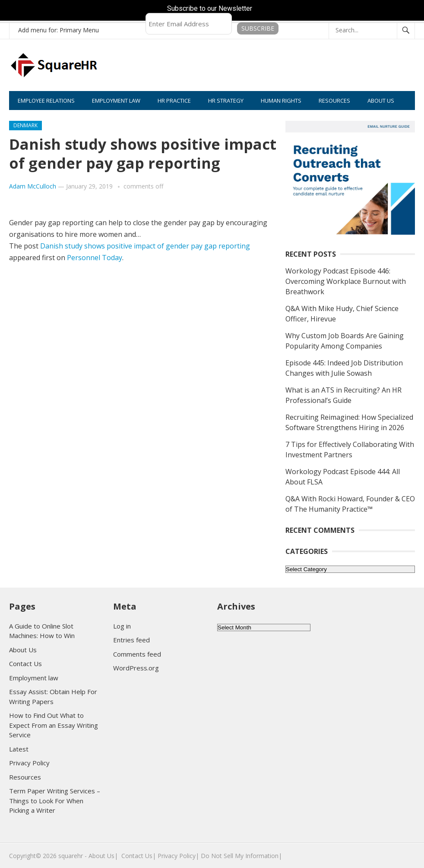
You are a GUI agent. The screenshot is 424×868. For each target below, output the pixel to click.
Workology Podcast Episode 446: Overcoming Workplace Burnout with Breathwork (346, 281)
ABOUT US (381, 101)
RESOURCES (334, 101)
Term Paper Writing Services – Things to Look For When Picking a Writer (55, 800)
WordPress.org (136, 668)
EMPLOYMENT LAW (116, 101)
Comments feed (137, 654)
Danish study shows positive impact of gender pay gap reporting (145, 246)
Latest (19, 749)
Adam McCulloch (33, 186)
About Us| (103, 856)
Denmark (25, 125)
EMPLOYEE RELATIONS (46, 101)
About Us (23, 650)
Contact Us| (139, 856)
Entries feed (131, 640)
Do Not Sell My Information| (241, 856)
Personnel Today (95, 258)
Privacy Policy (29, 763)
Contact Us (25, 664)
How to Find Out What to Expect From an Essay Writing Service (54, 725)
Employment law (34, 678)
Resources (25, 777)
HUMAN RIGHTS (281, 101)
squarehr (71, 856)
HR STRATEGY (226, 101)
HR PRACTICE (174, 101)
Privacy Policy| (178, 856)
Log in (122, 626)
